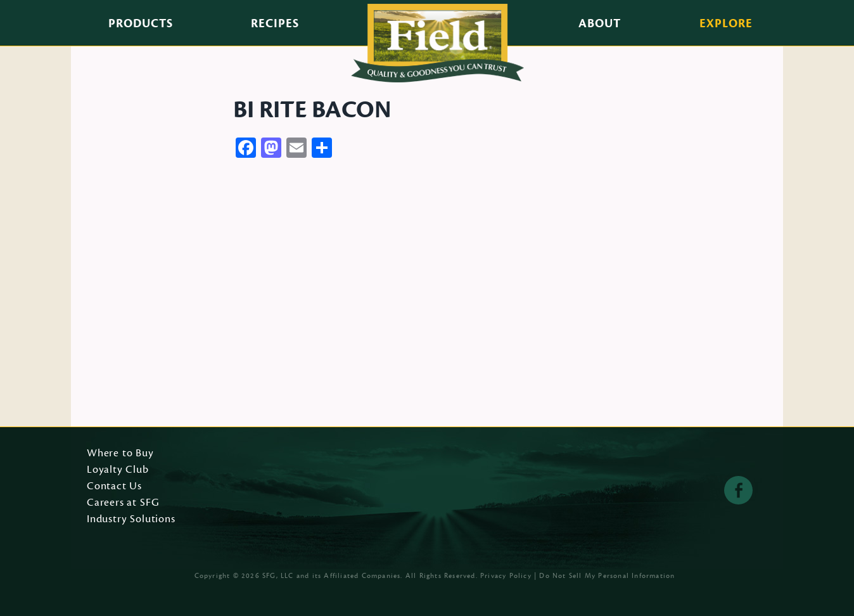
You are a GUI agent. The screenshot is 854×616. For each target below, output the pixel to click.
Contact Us (114, 487)
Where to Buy (120, 454)
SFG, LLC (278, 576)
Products (141, 23)
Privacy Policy (506, 576)
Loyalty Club (118, 470)
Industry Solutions (131, 520)
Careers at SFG (123, 503)
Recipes (275, 23)
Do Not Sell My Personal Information (607, 576)
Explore (726, 23)
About (600, 23)
